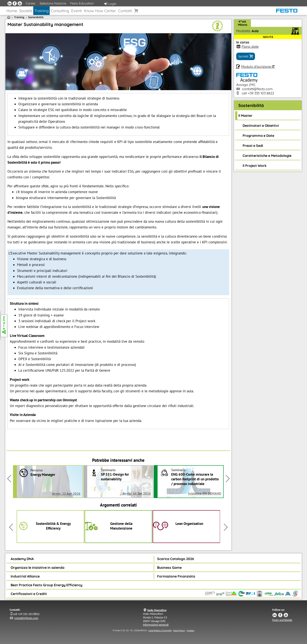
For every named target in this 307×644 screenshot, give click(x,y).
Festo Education (82, 3)
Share (4, 324)
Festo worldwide (282, 620)
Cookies (191, 630)
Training (41, 11)
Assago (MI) (247, 82)
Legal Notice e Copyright (160, 630)
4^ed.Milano (243, 23)
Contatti (125, 11)
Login (110, 4)
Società (26, 11)
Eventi (77, 11)
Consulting (60, 11)
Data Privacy (179, 630)
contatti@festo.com (257, 89)
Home (12, 11)
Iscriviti (246, 56)
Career (31, 3)
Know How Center (100, 11)
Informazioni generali (156, 625)
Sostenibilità (36, 17)
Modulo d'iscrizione (258, 66)
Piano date (250, 46)
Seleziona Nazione (53, 3)
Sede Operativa (157, 610)
